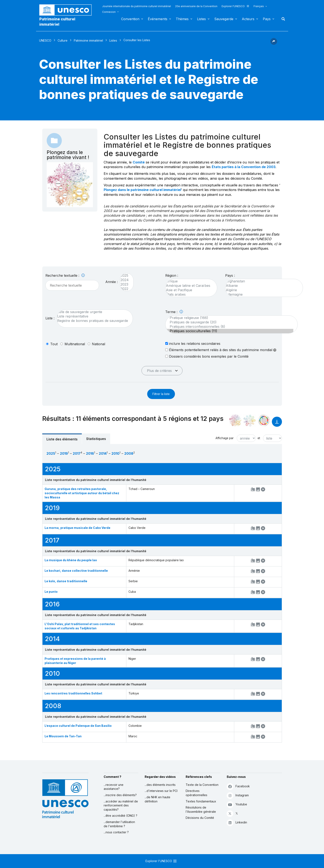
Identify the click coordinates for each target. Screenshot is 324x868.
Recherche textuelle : (65, 275)
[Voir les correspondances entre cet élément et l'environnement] (250, 420)
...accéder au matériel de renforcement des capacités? (121, 805)
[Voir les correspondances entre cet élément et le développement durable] (264, 420)
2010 (115, 453)
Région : (172, 275)
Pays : (230, 275)
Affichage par (225, 438)
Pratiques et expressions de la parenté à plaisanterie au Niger (75, 661)
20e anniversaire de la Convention (196, 6)
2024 (125, 280)
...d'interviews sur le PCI (161, 791)
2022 (125, 289)
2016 (90, 453)
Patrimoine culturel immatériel (57, 22)
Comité (139, 162)
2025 (125, 276)
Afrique (189, 281)
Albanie (262, 286)
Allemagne (262, 294)
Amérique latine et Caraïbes (189, 286)
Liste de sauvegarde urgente (93, 312)
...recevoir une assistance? (114, 787)
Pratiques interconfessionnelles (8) (229, 327)
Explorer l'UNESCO (235, 6)
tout (54, 344)
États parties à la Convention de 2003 (244, 167)
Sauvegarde (224, 19)
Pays (267, 19)
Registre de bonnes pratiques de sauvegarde (93, 321)
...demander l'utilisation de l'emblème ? (119, 824)
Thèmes (182, 19)
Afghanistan (262, 281)
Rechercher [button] (282, 19)
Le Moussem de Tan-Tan (63, 736)
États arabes (189, 294)
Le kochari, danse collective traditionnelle (76, 571)
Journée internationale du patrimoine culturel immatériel (137, 6)
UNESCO (45, 40)
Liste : (50, 318)
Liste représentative (93, 316)
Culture (63, 40)
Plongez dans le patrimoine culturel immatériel (142, 190)
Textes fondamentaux (201, 801)
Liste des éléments (62, 439)
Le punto (51, 592)
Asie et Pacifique (189, 290)
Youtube (237, 804)
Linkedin (237, 823)
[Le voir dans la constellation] (235, 420)
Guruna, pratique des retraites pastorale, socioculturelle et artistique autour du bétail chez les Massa (82, 493)
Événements (158, 19)
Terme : (174, 312)
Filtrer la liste (161, 394)
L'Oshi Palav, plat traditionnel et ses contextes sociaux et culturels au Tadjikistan (80, 626)
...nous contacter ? (116, 832)
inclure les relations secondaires (193, 343)
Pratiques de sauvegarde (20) (229, 322)
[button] (274, 43)
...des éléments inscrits (160, 785)
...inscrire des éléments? (120, 795)
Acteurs (248, 19)
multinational (75, 344)
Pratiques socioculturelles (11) (229, 331)
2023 (125, 284)
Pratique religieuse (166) (229, 318)
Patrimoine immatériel (88, 40)
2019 (64, 453)
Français (259, 6)
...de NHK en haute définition (157, 799)
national (99, 344)
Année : (112, 282)
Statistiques (96, 439)
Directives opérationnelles (196, 793)
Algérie (262, 290)
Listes (201, 19)
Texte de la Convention (202, 785)
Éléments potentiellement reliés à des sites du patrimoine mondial (221, 350)
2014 (103, 453)
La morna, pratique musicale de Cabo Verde (77, 528)
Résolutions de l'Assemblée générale (201, 809)
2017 (77, 453)
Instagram (238, 795)
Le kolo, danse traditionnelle (66, 581)
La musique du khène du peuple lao (71, 560)
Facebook (238, 786)
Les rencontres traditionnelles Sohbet (73, 693)
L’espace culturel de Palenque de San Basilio (78, 726)
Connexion (109, 12)
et (259, 438)
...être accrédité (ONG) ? (120, 816)
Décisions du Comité (200, 818)
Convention (130, 19)
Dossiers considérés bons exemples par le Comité (207, 356)
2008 (129, 453)
